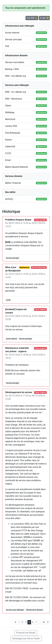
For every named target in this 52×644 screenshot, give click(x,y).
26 (44, 622)
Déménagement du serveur (19, 392)
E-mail (44, 18)
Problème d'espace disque (18, 220)
